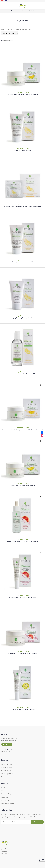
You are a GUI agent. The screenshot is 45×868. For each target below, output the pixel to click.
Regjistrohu (5, 797)
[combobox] (10, 33)
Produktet (4, 791)
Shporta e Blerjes (7, 794)
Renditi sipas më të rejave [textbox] (11, 33)
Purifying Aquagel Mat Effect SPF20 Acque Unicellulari (23, 94)
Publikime (4, 777)
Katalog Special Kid (7, 774)
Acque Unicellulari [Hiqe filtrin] (8, 40)
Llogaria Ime (5, 800)
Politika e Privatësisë (8, 804)
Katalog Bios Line (7, 764)
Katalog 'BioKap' (6, 770)
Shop (3, 788)
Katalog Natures (6, 767)
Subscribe (37, 822)
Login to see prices (23, 92)
